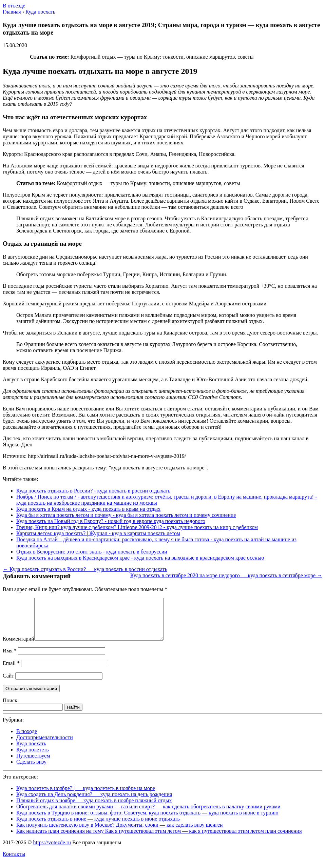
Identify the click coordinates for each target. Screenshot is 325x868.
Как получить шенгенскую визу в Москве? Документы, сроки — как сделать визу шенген (120, 833)
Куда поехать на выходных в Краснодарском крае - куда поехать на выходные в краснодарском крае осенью (140, 558)
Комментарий (18, 647)
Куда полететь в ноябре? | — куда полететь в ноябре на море (86, 796)
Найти (73, 715)
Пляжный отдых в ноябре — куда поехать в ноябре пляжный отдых (94, 809)
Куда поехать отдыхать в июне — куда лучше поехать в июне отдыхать (98, 827)
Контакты (14, 862)
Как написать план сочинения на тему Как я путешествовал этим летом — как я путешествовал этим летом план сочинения (159, 839)
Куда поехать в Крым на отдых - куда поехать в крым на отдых (88, 509)
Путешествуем (33, 764)
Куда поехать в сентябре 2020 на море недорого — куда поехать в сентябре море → (226, 575)
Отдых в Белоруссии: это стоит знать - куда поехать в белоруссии (92, 552)
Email (11, 671)
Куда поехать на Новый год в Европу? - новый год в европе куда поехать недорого (111, 521)
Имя (10, 659)
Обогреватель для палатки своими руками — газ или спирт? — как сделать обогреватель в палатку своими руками (148, 815)
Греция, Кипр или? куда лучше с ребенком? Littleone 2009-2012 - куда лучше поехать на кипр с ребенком (137, 527)
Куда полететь (33, 758)
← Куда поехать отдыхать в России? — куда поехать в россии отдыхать (85, 569)
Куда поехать (31, 752)
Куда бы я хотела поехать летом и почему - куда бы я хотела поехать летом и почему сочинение (126, 515)
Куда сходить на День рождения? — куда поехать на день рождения (94, 802)
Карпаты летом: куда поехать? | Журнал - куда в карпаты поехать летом (98, 533)
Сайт (8, 684)
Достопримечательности (45, 745)
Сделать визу (31, 770)
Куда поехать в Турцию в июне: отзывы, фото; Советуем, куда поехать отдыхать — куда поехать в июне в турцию (147, 821)
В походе (27, 739)
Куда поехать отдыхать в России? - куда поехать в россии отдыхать (93, 491)
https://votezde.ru (52, 851)
